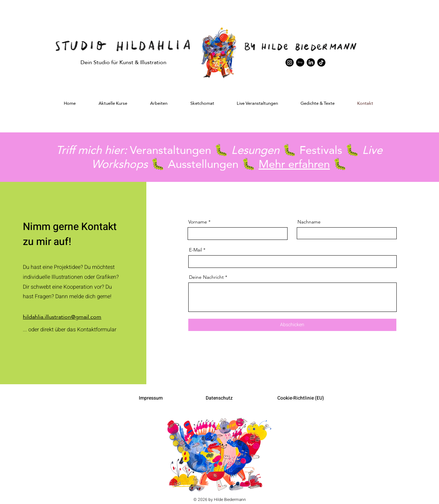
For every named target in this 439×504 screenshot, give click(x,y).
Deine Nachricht (206, 277)
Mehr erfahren (294, 164)
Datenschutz (219, 398)
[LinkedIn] (311, 62)
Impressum (151, 398)
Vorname (198, 222)
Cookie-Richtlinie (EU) (301, 398)
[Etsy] (300, 62)
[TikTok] (321, 62)
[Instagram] (290, 62)
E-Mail (195, 250)
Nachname (309, 222)
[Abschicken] (292, 325)
